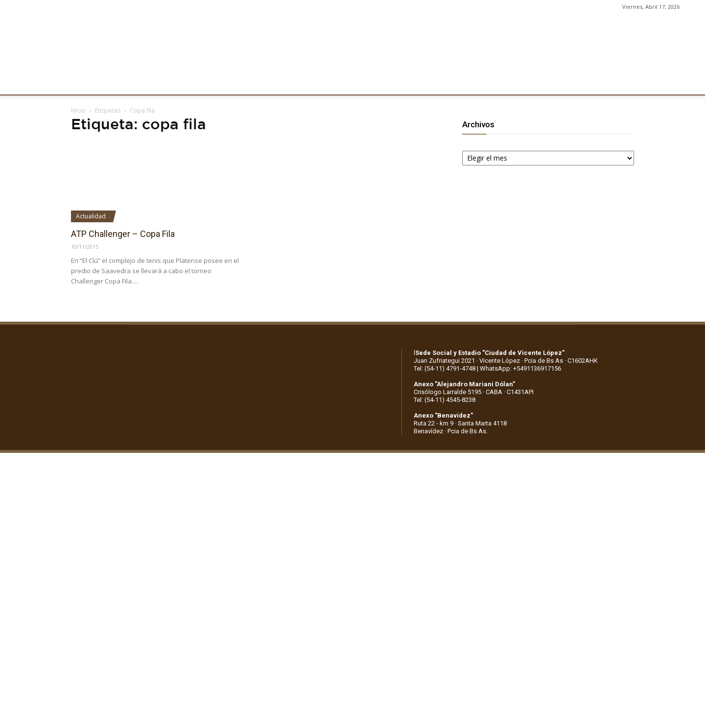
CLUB (90, 82)
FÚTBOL (209, 82)
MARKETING (311, 82)
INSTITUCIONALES (147, 82)
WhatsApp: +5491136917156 (520, 368)
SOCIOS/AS (410, 82)
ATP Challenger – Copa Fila (123, 234)
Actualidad (91, 216)
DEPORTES (256, 82)
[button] (688, 82)
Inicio (78, 110)
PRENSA (361, 82)
